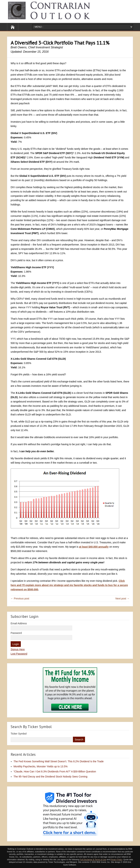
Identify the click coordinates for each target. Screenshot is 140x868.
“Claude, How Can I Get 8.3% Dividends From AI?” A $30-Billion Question (55, 771)
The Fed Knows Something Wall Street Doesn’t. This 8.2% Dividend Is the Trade (59, 761)
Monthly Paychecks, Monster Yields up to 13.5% (41, 766)
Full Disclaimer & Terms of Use (93, 860)
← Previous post (20, 599)
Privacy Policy (116, 860)
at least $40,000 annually (94, 547)
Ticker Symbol (19, 734)
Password (16, 633)
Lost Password (19, 654)
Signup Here (18, 649)
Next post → (122, 599)
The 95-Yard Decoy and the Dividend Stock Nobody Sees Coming (50, 777)
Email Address (19, 623)
